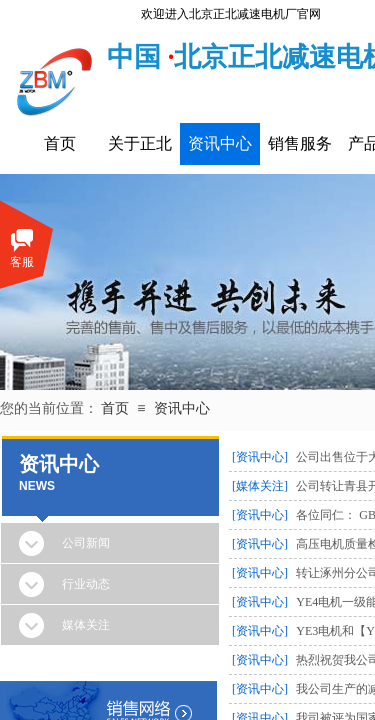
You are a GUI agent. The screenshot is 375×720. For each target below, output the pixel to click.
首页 (60, 143)
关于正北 (140, 143)
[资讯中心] (260, 457)
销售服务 (300, 143)
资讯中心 (220, 143)
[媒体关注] (260, 486)
